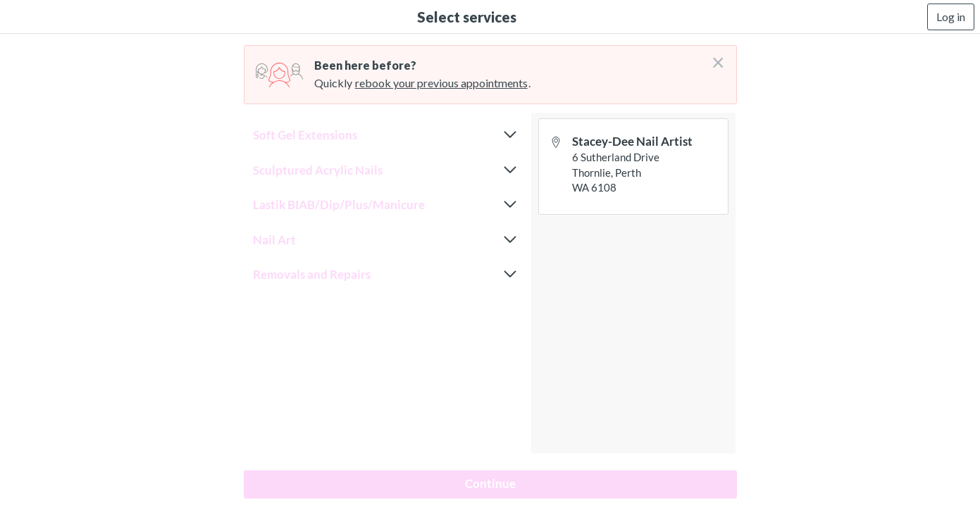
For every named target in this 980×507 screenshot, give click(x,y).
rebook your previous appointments (441, 83)
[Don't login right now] (714, 57)
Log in (951, 17)
